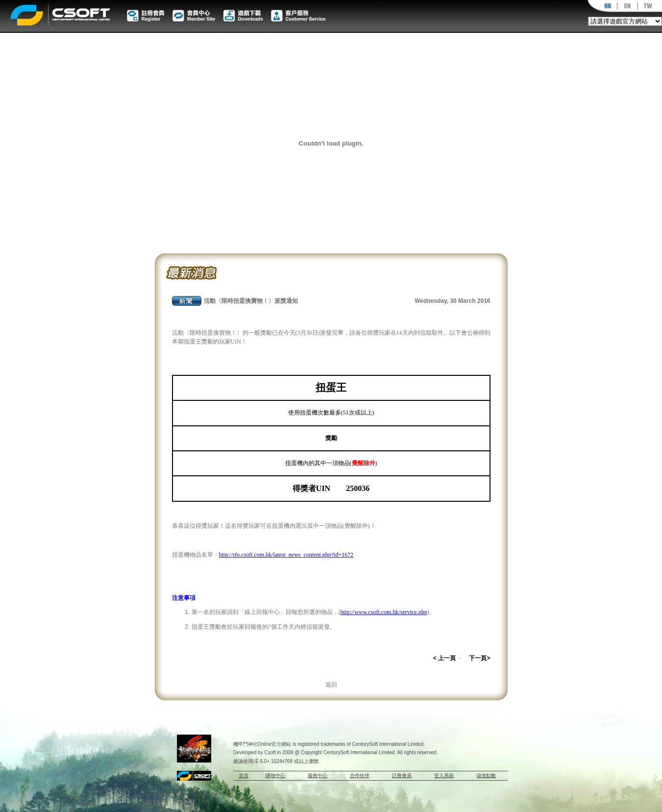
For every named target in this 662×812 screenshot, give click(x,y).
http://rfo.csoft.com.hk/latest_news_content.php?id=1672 (286, 555)
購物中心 (275, 775)
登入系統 (444, 775)
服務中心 (318, 775)
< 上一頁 (444, 658)
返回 (331, 685)
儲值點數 (486, 775)
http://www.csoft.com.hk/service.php (384, 612)
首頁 (244, 775)
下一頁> (479, 658)
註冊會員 (402, 775)
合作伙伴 (360, 775)
